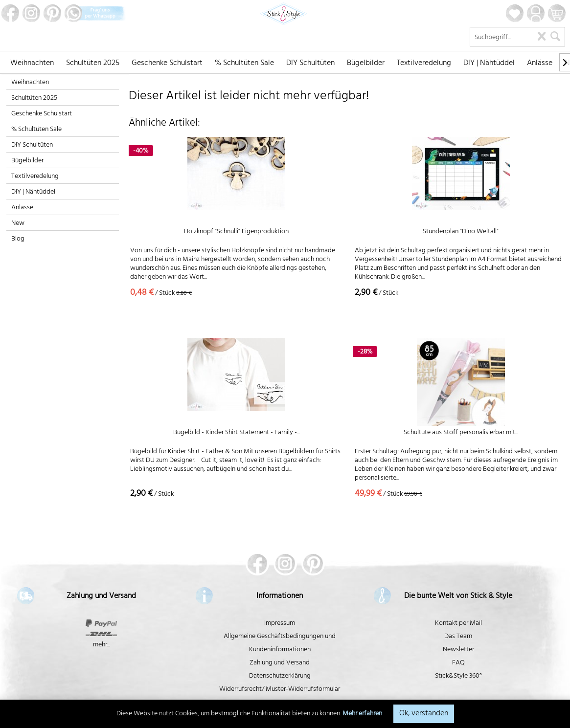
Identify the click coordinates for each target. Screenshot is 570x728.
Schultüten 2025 (34, 99)
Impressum (280, 624)
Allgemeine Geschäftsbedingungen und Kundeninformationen (280, 643)
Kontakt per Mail (458, 624)
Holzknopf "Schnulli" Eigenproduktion (236, 233)
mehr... (102, 645)
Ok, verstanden (424, 714)
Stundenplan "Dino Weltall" (461, 233)
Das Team (458, 637)
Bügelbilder (27, 161)
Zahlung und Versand (280, 663)
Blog (18, 239)
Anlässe (22, 208)
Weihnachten (30, 83)
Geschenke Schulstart (42, 114)
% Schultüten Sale (36, 130)
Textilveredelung (35, 177)
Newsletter (458, 650)
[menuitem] (32, 62)
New (18, 224)
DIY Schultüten (32, 145)
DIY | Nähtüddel (33, 192)
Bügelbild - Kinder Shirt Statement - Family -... (237, 434)
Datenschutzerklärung (280, 676)
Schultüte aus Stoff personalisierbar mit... (461, 434)
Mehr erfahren (362, 714)
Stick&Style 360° (458, 676)
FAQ (458, 663)
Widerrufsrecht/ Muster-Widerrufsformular (280, 690)
